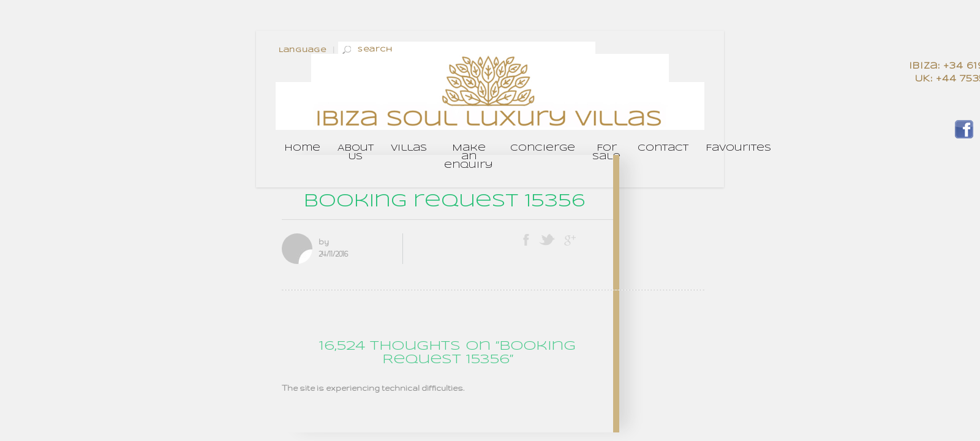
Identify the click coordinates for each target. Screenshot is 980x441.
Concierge (543, 148)
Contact (663, 148)
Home (302, 148)
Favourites (738, 148)
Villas (409, 148)
